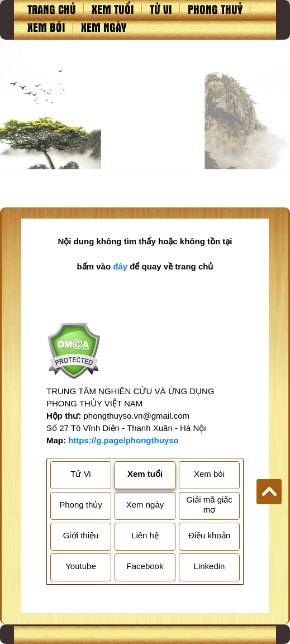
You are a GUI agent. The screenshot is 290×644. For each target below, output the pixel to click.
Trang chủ (52, 9)
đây (120, 266)
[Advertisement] (145, 124)
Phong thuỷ (215, 9)
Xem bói (46, 27)
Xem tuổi (113, 9)
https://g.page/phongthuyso (123, 440)
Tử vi (161, 9)
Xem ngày (104, 27)
